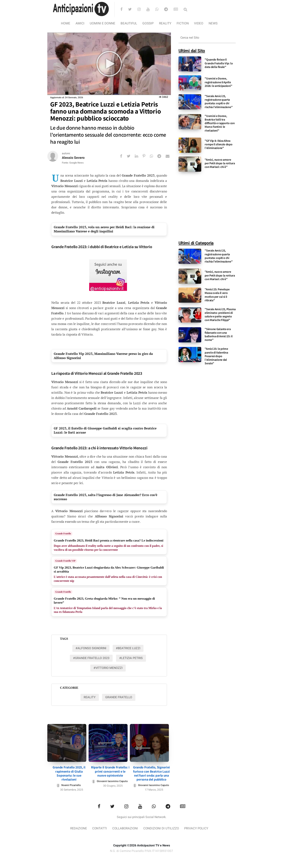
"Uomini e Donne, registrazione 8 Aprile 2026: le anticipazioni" (218, 82)
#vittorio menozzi (108, 668)
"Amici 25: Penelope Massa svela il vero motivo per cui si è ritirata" (217, 295)
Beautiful (129, 23)
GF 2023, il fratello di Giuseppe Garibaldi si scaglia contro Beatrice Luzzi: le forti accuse (105, 430)
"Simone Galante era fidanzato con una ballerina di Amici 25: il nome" (219, 335)
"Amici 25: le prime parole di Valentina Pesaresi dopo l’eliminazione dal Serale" (216, 356)
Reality (165, 23)
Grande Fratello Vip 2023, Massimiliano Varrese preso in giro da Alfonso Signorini (103, 356)
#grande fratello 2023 (91, 658)
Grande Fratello (63, 534)
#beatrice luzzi (128, 648)
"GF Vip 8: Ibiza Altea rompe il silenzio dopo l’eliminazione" (218, 144)
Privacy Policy (197, 828)
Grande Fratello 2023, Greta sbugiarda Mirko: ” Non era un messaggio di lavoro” (104, 601)
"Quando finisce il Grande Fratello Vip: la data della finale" (219, 63)
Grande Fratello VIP (65, 561)
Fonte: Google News (73, 163)
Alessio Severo (73, 158)
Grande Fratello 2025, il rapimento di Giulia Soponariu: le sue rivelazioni (69, 773)
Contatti (99, 828)
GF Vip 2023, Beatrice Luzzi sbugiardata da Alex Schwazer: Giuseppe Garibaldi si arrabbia (109, 570)
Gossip (148, 23)
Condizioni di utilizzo (162, 828)
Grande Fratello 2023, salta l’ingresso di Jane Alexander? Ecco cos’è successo (106, 497)
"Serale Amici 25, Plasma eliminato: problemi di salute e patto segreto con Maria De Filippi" (220, 315)
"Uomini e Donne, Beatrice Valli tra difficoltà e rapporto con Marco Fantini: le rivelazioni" (220, 123)
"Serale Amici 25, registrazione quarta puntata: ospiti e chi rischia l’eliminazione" (219, 102)
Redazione (78, 828)
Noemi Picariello (71, 785)
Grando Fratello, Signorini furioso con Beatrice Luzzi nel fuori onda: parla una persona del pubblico (151, 773)
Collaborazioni (125, 828)
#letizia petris (131, 658)
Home (66, 23)
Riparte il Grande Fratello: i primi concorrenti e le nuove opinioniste (110, 771)
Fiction (183, 23)
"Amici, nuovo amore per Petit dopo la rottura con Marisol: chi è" (220, 163)
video (199, 23)
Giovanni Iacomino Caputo (112, 781)
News (213, 23)
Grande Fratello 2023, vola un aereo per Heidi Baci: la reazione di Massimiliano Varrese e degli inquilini (104, 229)
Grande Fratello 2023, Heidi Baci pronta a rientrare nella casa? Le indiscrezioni (109, 540)
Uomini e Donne (103, 23)
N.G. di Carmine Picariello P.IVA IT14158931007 (142, 851)
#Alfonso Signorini (91, 648)
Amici (80, 23)
